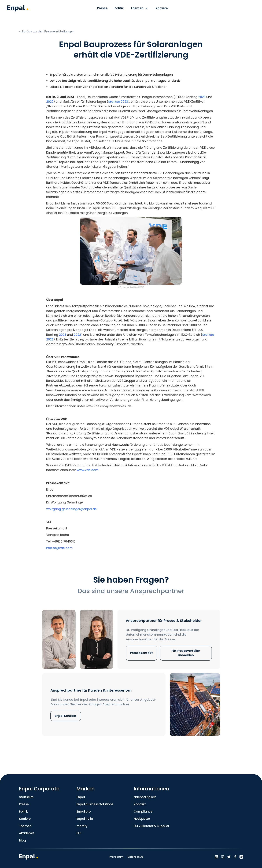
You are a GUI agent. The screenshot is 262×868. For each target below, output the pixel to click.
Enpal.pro (84, 812)
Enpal (81, 797)
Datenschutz (135, 857)
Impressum (116, 857)
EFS (79, 833)
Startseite (26, 797)
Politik (23, 812)
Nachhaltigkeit (145, 797)
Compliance (143, 812)
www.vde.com (88, 470)
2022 (50, 102)
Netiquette (142, 819)
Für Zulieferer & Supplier (151, 826)
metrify (82, 826)
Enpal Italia (85, 819)
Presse (24, 804)
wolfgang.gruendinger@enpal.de (71, 509)
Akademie (27, 833)
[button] (140, 9)
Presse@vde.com (59, 548)
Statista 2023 (118, 102)
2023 (202, 97)
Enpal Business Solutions (95, 804)
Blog (22, 840)
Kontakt (140, 804)
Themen (25, 826)
